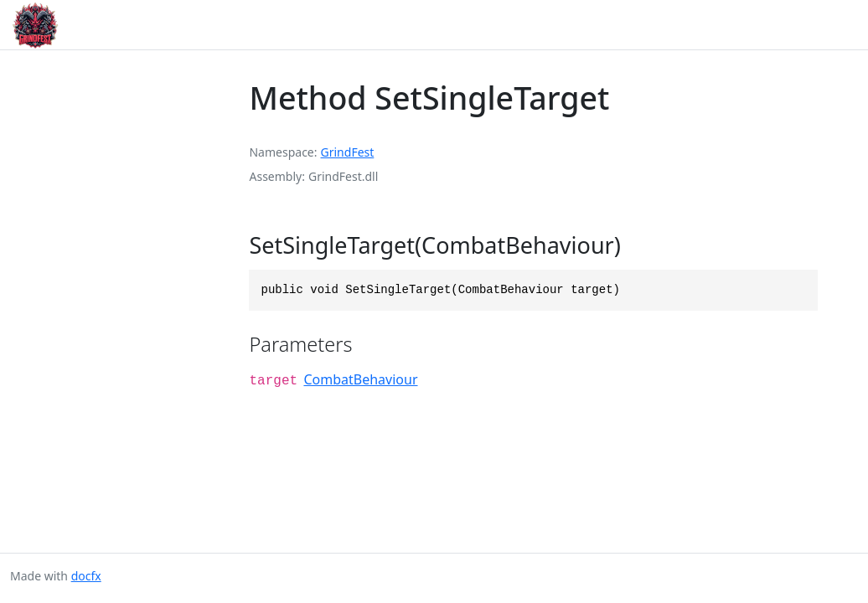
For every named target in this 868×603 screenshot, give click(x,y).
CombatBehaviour (360, 379)
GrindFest (348, 152)
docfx (86, 576)
